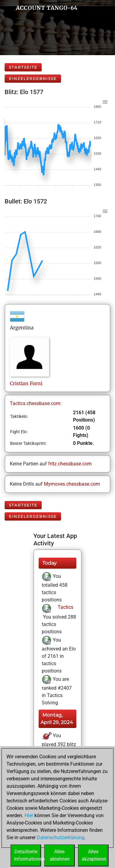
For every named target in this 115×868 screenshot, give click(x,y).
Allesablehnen (60, 855)
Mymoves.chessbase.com (72, 484)
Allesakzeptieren (94, 855)
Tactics (65, 607)
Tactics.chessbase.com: (36, 403)
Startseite (23, 67)
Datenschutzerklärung (61, 838)
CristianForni (26, 383)
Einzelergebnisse (33, 79)
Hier (29, 815)
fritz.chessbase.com (70, 464)
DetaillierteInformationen (28, 855)
